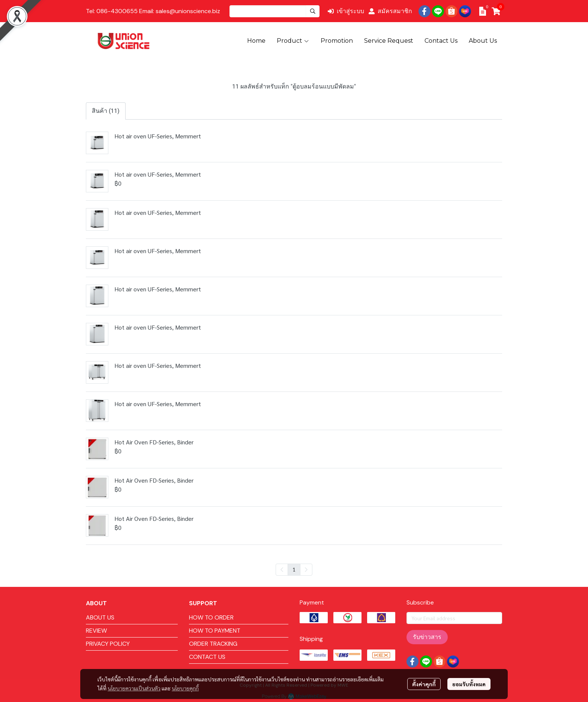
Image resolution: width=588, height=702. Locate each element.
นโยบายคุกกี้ (185, 688)
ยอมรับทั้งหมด (469, 684)
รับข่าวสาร (427, 637)
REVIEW (96, 631)
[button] (274, 11)
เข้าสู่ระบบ (346, 11)
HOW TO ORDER (211, 617)
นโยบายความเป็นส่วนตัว (134, 688)
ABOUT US (100, 617)
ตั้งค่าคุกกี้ (424, 684)
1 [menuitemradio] (294, 569)
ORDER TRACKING (213, 644)
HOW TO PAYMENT (215, 631)
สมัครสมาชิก (390, 11)
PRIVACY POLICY (108, 644)
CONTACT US (207, 657)
